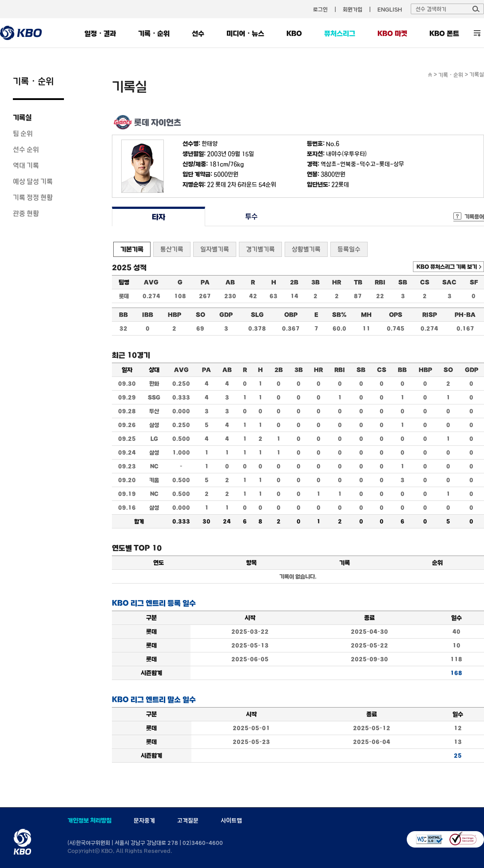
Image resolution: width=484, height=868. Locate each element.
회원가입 (353, 9)
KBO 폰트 (444, 33)
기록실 (22, 117)
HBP (175, 315)
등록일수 (349, 249)
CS (425, 282)
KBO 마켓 (392, 33)
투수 (252, 217)
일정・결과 (100, 33)
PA (205, 282)
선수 (198, 33)
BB (123, 315)
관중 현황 (26, 213)
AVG (151, 282)
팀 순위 (23, 133)
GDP (226, 315)
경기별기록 (260, 249)
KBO (294, 33)
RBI (380, 282)
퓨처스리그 (340, 33)
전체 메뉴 (477, 33)
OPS (396, 315)
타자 (158, 217)
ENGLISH (390, 9)
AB (230, 282)
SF (474, 282)
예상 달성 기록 (33, 181)
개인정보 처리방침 (89, 820)
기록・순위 (154, 33)
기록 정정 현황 (33, 197)
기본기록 (132, 249)
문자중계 (144, 820)
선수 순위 (26, 149)
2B (294, 282)
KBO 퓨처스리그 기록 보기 (447, 267)
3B (315, 282)
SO (200, 315)
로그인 (320, 9)
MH (366, 315)
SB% (339, 315)
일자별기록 (215, 249)
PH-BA (465, 315)
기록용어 (474, 216)
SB (403, 282)
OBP (291, 315)
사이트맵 (231, 820)
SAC (449, 282)
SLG (257, 315)
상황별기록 (306, 249)
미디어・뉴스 (245, 33)
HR (337, 282)
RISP (430, 315)
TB (358, 282)
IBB (148, 315)
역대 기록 (26, 165)
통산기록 (172, 249)
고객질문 (188, 820)
